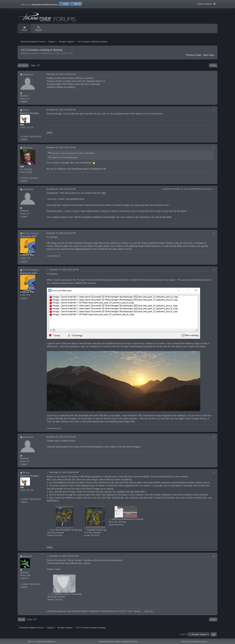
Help (183, 641)
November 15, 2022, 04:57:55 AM (61, 149)
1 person (50, 257)
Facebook (126, 641)
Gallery (50, 134)
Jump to (183, 635)
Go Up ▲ (204, 641)
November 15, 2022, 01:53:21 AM (61, 75)
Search (39, 29)
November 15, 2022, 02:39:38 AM (61, 111)
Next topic (209, 56)
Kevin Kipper (31, 234)
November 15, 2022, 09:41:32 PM (64, 271)
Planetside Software (106, 641)
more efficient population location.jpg (65, 531)
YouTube (134, 641)
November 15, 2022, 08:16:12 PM (61, 234)
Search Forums (206, 4)
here (104, 194)
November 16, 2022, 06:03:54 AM (64, 557)
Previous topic (194, 56)
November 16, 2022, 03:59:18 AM (61, 438)
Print (213, 67)
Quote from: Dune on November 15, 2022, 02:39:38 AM (72, 154)
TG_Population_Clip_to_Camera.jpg (64, 595)
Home (24, 29)
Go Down (23, 67)
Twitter (118, 641)
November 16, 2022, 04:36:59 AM (64, 473)
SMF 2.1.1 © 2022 (34, 641)
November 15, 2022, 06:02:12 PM (61, 190)
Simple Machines (49, 641)
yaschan (28, 76)
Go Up (22, 621)
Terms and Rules (193, 641)
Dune (26, 111)
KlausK (27, 557)
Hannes (28, 149)
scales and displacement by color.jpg (126, 520)
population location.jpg (95, 531)
